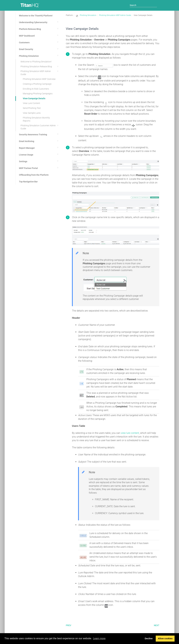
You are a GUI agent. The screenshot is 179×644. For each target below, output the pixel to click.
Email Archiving (39, 141)
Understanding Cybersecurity (39, 22)
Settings (39, 161)
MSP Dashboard (39, 35)
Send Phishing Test (32, 108)
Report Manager (39, 148)
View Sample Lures (32, 113)
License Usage (39, 154)
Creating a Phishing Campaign (37, 84)
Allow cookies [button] (165, 638)
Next (157, 625)
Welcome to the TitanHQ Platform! (36, 16)
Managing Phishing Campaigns (38, 94)
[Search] (143, 5)
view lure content (130, 433)
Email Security (39, 49)
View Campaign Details (34, 98)
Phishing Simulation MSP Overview (39, 79)
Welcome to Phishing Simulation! (36, 62)
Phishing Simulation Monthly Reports (36, 119)
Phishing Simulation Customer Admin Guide (40, 127)
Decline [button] (149, 638)
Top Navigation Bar (28, 182)
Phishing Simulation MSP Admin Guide (40, 73)
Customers (39, 42)
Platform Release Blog (39, 29)
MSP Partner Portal (39, 168)
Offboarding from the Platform (34, 175)
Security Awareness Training (39, 134)
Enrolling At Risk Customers (36, 89)
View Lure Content (31, 103)
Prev (69, 625)
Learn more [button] (99, 638)
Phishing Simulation (39, 55)
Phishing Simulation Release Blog (40, 66)
